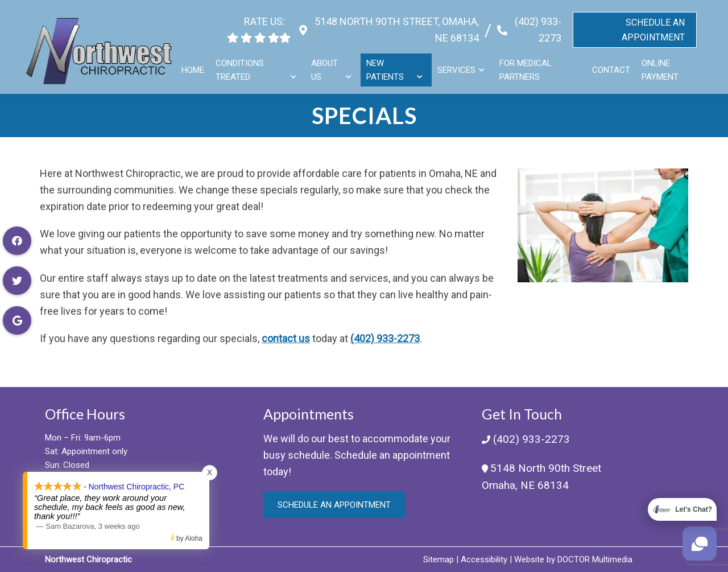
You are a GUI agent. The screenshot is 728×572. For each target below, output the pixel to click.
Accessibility (484, 559)
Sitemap (439, 559)
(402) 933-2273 (536, 24)
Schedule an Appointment (334, 505)
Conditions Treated (242, 65)
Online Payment (661, 65)
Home (195, 65)
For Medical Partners (526, 65)
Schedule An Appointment (653, 25)
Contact (612, 65)
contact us (286, 338)
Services (457, 65)
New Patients (386, 65)
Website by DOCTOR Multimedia (573, 559)
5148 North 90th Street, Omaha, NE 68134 (393, 24)
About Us (326, 65)
